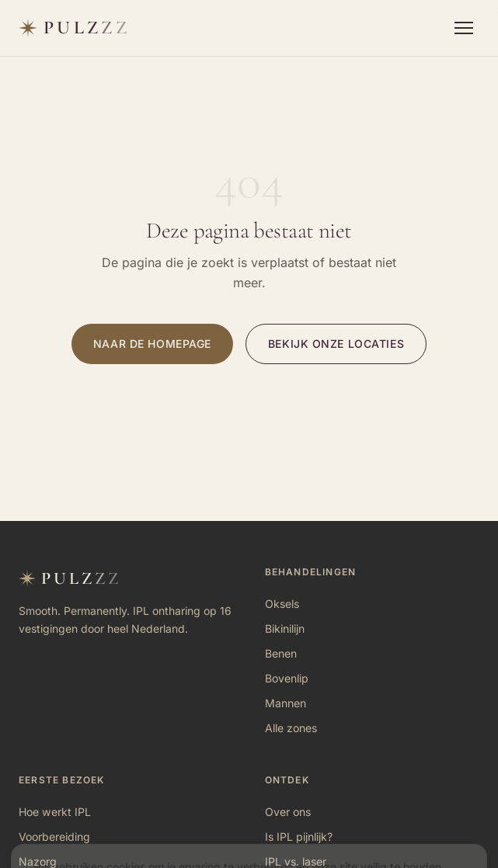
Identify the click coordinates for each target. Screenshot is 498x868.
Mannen (286, 703)
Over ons (288, 812)
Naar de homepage (152, 344)
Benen (281, 653)
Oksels (282, 604)
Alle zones (291, 728)
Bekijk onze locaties (336, 344)
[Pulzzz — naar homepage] (74, 28)
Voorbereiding (54, 837)
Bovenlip (287, 678)
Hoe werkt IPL (55, 812)
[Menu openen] (464, 28)
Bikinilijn (285, 628)
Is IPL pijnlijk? (299, 837)
